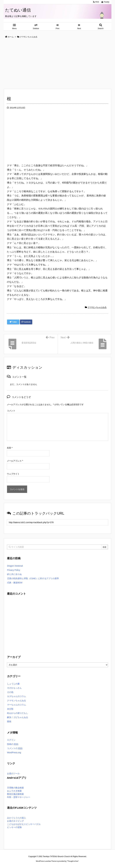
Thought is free (73, 861)
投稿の (13, 744)
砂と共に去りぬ (14, 574)
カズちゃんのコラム (16, 696)
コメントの (15, 748)
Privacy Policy (14, 570)
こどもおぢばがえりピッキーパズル (24, 824)
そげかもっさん (14, 688)
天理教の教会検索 (15, 788)
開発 (9, 721)
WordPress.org (14, 752)
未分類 (10, 709)
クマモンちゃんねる (97, 307)
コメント (11, 411)
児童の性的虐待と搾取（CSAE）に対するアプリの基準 (33, 578)
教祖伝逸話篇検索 (15, 794)
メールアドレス (15, 461)
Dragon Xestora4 (15, 566)
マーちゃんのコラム (16, 705)
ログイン (11, 740)
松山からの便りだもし (18, 713)
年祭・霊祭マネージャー (19, 797)
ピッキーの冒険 (14, 827)
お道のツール (13, 774)
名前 (10, 448)
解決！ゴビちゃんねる (18, 717)
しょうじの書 (13, 684)
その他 (10, 692)
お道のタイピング (15, 821)
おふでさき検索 (14, 791)
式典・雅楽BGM (15, 583)
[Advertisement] (57, 64)
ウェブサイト (13, 474)
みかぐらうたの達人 (16, 818)
